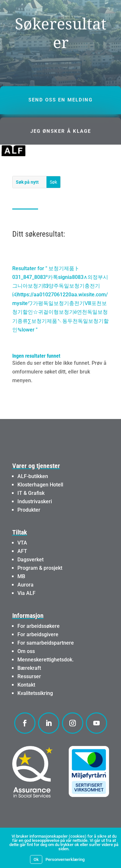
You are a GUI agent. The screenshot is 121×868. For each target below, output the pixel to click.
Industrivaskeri (35, 501)
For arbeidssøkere (39, 626)
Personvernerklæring (65, 859)
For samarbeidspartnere (46, 643)
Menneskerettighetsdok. (45, 660)
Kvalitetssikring (35, 693)
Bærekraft (29, 668)
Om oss (26, 651)
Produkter (29, 510)
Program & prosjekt (40, 568)
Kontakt (26, 685)
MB (21, 576)
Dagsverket (30, 560)
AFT (22, 551)
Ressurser (29, 676)
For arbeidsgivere (38, 634)
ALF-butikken (33, 476)
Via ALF (26, 593)
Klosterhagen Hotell (40, 485)
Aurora (25, 585)
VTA (22, 543)
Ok (36, 859)
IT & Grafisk (31, 493)
